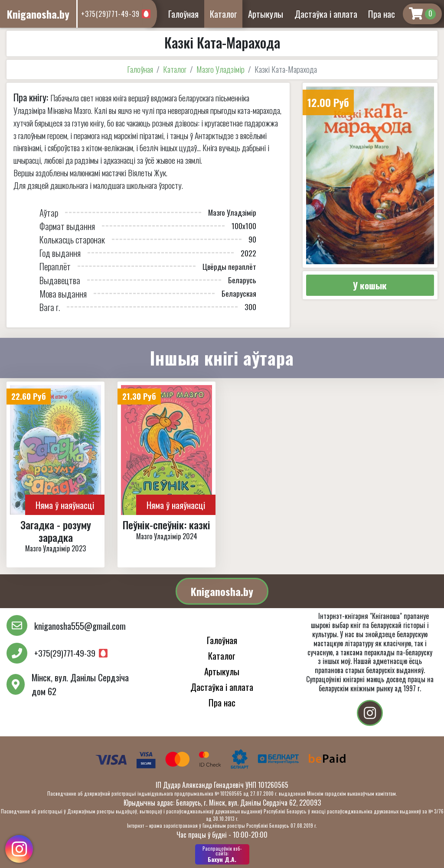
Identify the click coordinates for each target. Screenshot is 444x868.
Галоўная (183, 14)
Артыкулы (266, 14)
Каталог (224, 14)
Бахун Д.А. (222, 854)
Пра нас (382, 14)
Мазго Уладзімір (220, 69)
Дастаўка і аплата (326, 14)
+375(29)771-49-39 (110, 14)
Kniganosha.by (222, 591)
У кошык (370, 285)
